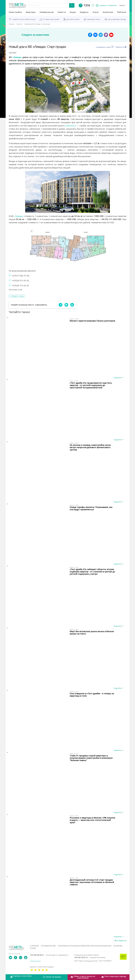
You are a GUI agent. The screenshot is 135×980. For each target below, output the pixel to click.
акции (73, 12)
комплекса (71, 126)
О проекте (34, 946)
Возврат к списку (18, 296)
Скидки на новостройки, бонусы (24, 19)
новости (62, 12)
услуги (96, 12)
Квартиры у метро (94, 19)
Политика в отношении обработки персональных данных (85, 946)
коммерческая (47, 12)
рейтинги (122, 12)
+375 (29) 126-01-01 (90, 957)
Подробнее (119, 378)
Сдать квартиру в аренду (117, 19)
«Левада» (17, 57)
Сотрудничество (48, 946)
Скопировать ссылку (105, 47)
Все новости (120, 940)
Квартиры (31, 12)
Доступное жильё (73, 19)
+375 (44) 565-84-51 (49, 955)
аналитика (108, 12)
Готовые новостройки (51, 19)
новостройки (15, 12)
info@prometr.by (35, 961)
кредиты (84, 12)
